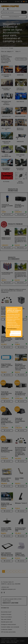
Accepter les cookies (16, 332)
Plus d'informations (12, 329)
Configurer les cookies (15, 335)
